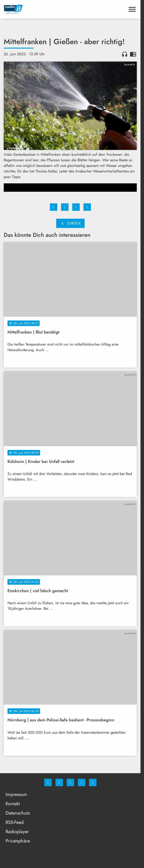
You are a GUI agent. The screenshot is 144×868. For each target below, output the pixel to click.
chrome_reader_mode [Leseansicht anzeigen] (133, 54)
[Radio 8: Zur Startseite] (37, 9)
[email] (93, 782)
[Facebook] (48, 782)
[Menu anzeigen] (132, 9)
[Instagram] (59, 782)
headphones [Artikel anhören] (125, 54)
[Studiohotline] (82, 782)
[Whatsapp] (70, 782)
